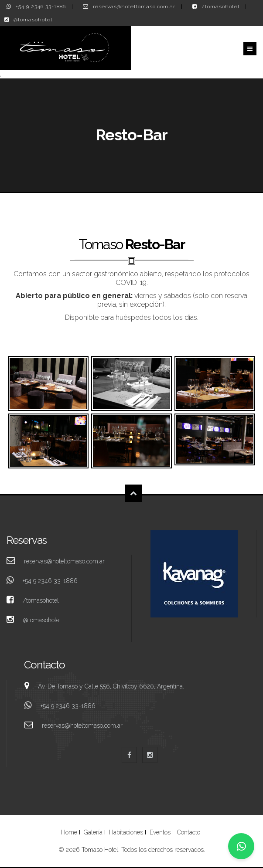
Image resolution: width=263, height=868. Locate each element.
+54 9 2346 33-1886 (41, 7)
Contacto (189, 832)
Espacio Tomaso (48, 384)
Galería (93, 832)
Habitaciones (126, 832)
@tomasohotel (33, 20)
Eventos (160, 832)
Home (69, 832)
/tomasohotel (220, 7)
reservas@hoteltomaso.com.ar (134, 7)
